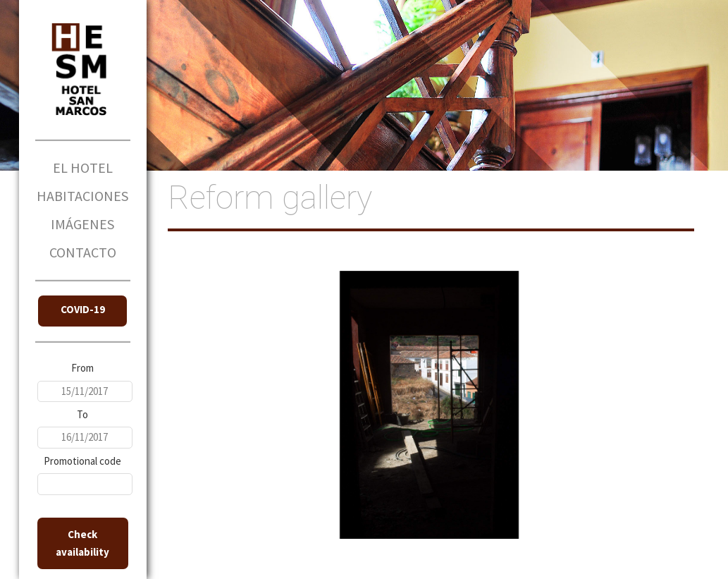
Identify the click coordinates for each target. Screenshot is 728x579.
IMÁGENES (82, 224)
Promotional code (82, 461)
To (82, 414)
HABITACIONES (82, 196)
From (82, 368)
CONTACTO (83, 252)
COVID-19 (83, 309)
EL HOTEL (83, 167)
